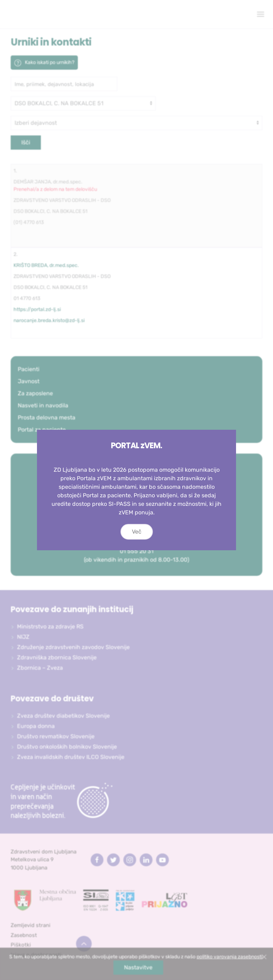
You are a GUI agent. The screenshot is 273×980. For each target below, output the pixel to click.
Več (137, 532)
